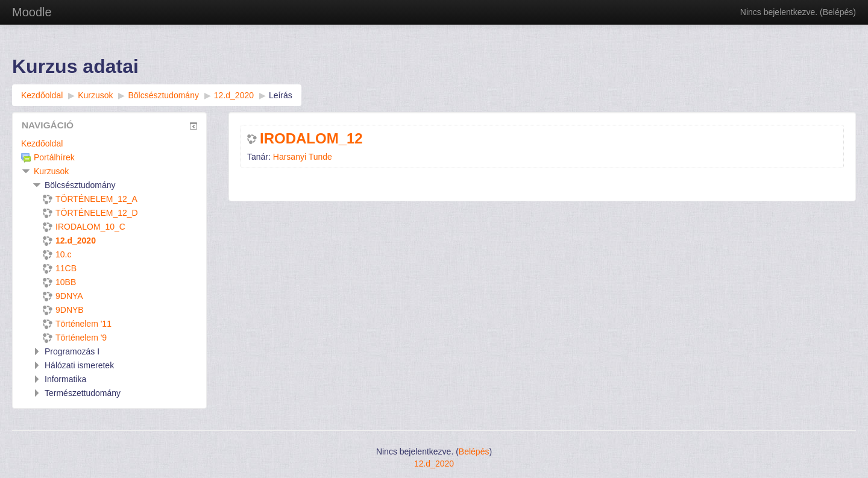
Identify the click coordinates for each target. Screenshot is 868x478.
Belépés (838, 12)
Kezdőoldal (42, 143)
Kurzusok (51, 171)
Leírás (281, 95)
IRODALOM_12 (311, 139)
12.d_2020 (434, 464)
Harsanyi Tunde (303, 157)
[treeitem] (109, 143)
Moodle (32, 12)
